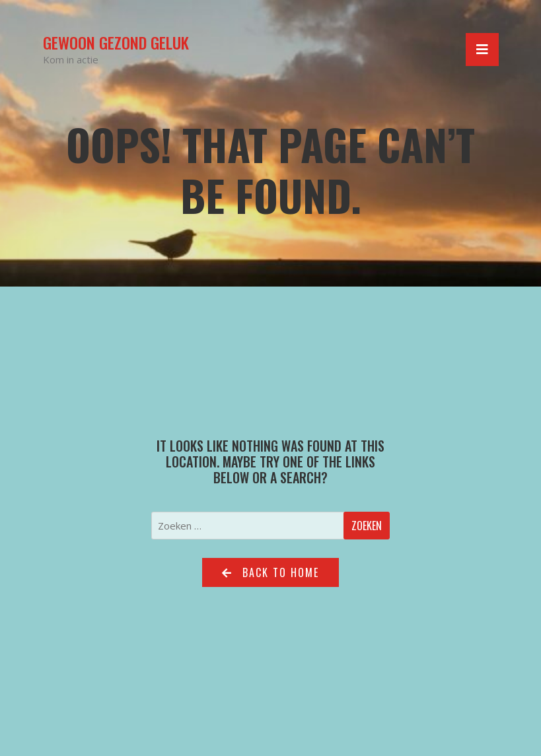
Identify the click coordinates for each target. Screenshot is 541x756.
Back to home (270, 572)
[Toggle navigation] (482, 50)
